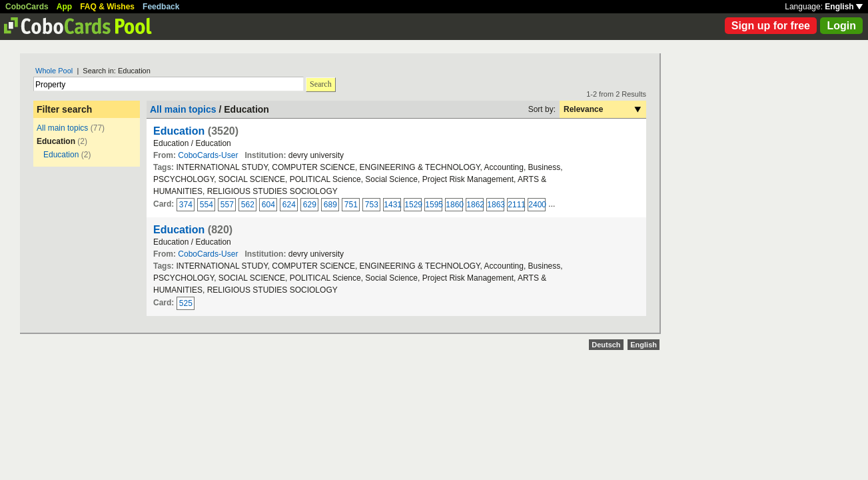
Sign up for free (771, 26)
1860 (454, 205)
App (64, 7)
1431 (392, 205)
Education (61, 155)
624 (289, 205)
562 (248, 205)
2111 (516, 205)
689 (330, 205)
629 (310, 205)
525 (186, 303)
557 (227, 205)
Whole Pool (54, 71)
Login (841, 26)
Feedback (161, 7)
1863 (496, 205)
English (844, 7)
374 (186, 205)
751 (351, 205)
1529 (413, 205)
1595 (434, 205)
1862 (475, 205)
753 (372, 205)
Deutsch (606, 345)
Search (321, 84)
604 (268, 205)
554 (207, 205)
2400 (537, 205)
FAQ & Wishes (107, 7)
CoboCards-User (208, 155)
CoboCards (27, 7)
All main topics (62, 128)
